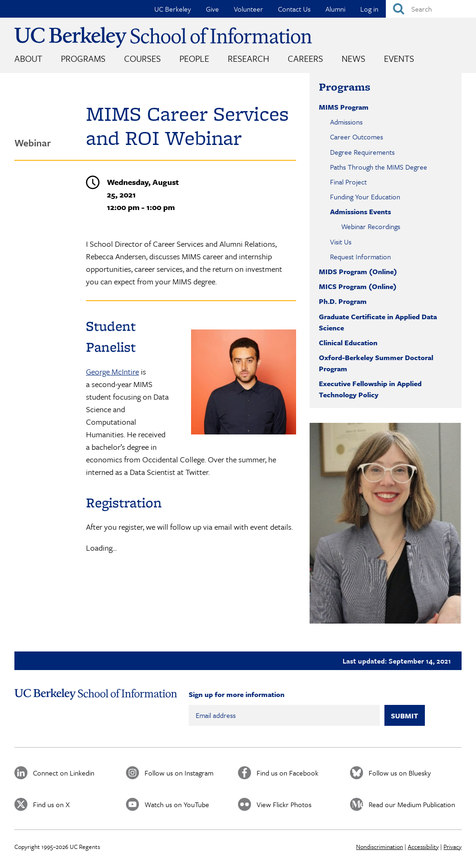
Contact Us (294, 9)
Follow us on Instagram (179, 773)
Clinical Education (348, 342)
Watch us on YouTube (177, 804)
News (354, 58)
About (28, 58)
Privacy (453, 847)
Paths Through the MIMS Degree (379, 167)
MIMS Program (344, 107)
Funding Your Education (365, 197)
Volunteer (248, 9)
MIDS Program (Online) (358, 271)
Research (248, 58)
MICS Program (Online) (358, 286)
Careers (305, 58)
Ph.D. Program (343, 301)
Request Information (360, 256)
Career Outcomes (357, 137)
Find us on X (51, 804)
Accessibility (423, 847)
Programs (83, 58)
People (194, 58)
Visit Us (341, 242)
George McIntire (112, 372)
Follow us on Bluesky (400, 773)
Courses (142, 58)
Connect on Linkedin (64, 773)
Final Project (348, 182)
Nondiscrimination (380, 847)
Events (399, 58)
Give (212, 9)
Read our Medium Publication (412, 804)
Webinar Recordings (371, 226)
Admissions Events (360, 211)
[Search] (431, 9)
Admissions (346, 122)
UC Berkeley (173, 9)
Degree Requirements (362, 152)
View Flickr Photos (284, 804)
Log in (369, 9)
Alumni (335, 9)
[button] (386, 523)
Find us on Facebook (288, 773)
